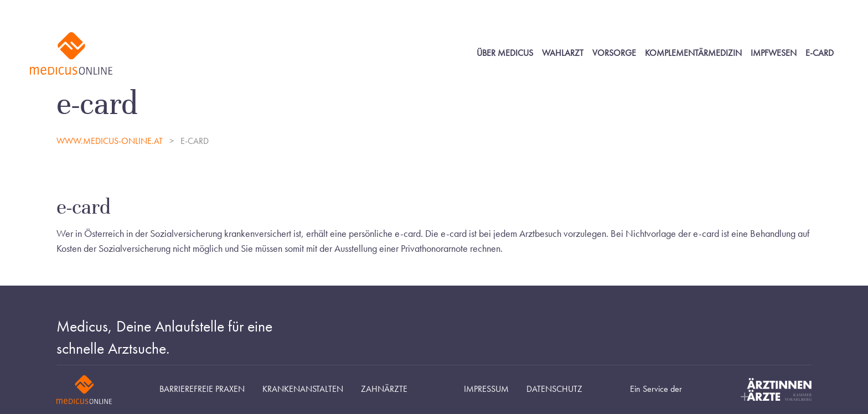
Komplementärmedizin (693, 53)
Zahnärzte (384, 389)
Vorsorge (614, 53)
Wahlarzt (563, 53)
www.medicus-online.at (111, 141)
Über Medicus (505, 53)
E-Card (820, 53)
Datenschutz (554, 389)
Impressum (486, 389)
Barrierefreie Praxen (202, 389)
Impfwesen (774, 53)
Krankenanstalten (303, 389)
